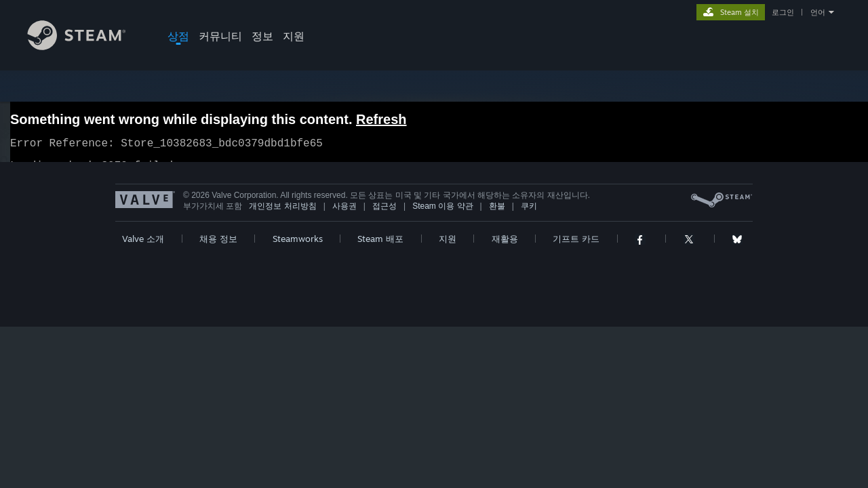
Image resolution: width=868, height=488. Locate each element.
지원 (294, 36)
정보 (262, 36)
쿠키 (529, 214)
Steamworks (298, 247)
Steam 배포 (380, 247)
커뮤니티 (220, 36)
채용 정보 (218, 247)
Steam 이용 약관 (442, 214)
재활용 (505, 247)
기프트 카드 (576, 247)
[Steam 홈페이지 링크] (87, 46)
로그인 (783, 12)
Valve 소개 (143, 247)
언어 (818, 12)
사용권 (344, 214)
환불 (497, 214)
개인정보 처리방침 (282, 214)
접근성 (384, 214)
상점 (178, 36)
